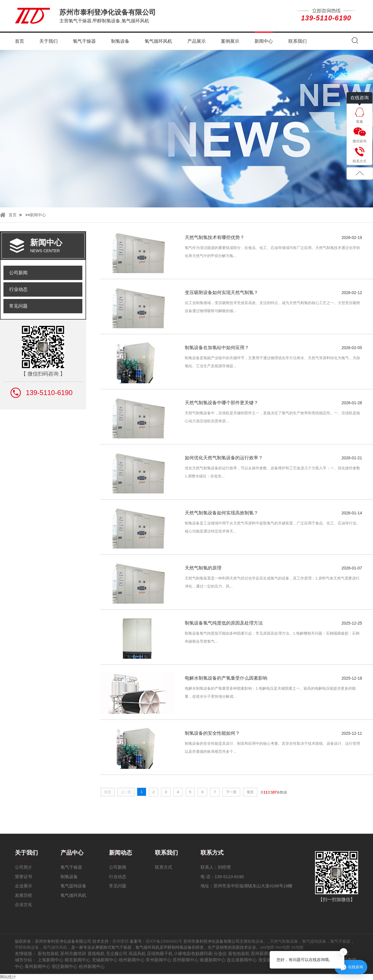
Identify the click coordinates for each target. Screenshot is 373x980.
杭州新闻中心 (92, 966)
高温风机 (137, 953)
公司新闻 (18, 273)
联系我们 (298, 41)
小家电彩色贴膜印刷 (193, 953)
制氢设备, (257, 941)
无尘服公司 (117, 953)
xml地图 (267, 947)
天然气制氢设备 (284, 941)
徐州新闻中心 (132, 960)
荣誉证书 (24, 877)
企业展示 (24, 886)
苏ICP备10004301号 (164, 941)
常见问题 (18, 306)
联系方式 (164, 867)
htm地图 (283, 947)
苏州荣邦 (121, 941)
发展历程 (24, 895)
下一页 (231, 792)
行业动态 (18, 289)
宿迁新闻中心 (65, 966)
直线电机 (96, 953)
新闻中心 (264, 41)
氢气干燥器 (84, 41)
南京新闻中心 (77, 960)
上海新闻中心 (50, 960)
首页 (20, 41)
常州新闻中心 (159, 960)
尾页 (250, 792)
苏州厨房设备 (264, 953)
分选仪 (220, 953)
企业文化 (24, 904)
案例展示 (230, 41)
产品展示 (197, 41)
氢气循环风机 (158, 41)
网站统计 (8, 977)
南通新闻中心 (213, 960)
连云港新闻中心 (242, 960)
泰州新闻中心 (38, 966)
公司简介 (24, 867)
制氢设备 (120, 41)
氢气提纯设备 (73, 886)
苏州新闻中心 (186, 960)
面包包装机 (48, 953)
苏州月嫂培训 (73, 953)
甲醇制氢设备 (27, 947)
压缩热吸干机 (160, 953)
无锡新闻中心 (105, 960)
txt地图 (297, 947)
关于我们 (48, 41)
